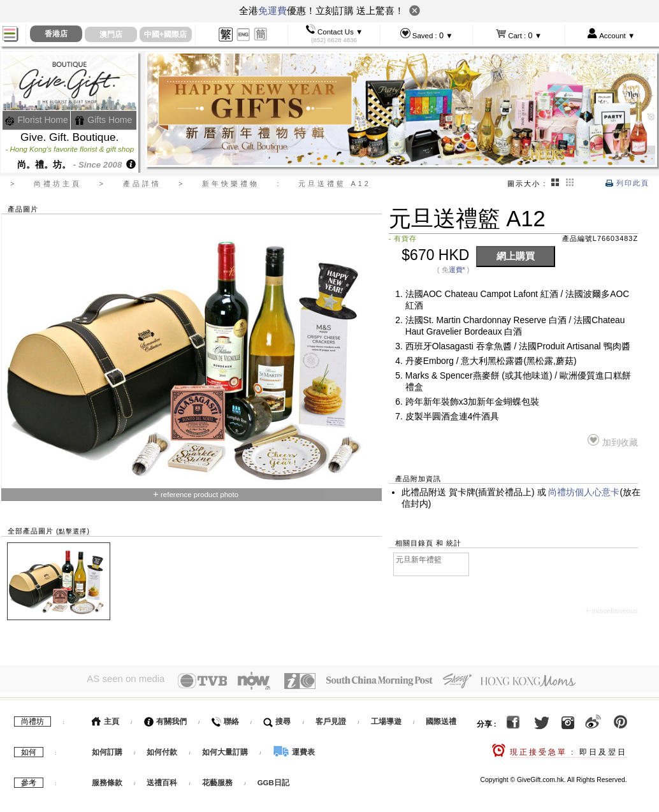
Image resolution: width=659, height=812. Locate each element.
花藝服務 (217, 779)
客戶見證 (331, 718)
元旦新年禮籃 (419, 560)
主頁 (105, 718)
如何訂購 (107, 749)
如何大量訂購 (226, 749)
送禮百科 (162, 779)
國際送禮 (441, 718)
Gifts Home (103, 120)
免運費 (272, 11)
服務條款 (107, 779)
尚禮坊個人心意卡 (584, 492)
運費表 (294, 749)
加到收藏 (613, 441)
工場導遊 (386, 718)
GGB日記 (273, 779)
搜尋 (277, 718)
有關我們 (165, 718)
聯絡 (225, 718)
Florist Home (37, 120)
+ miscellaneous (612, 611)
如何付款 (163, 749)
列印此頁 (627, 183)
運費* (457, 270)
